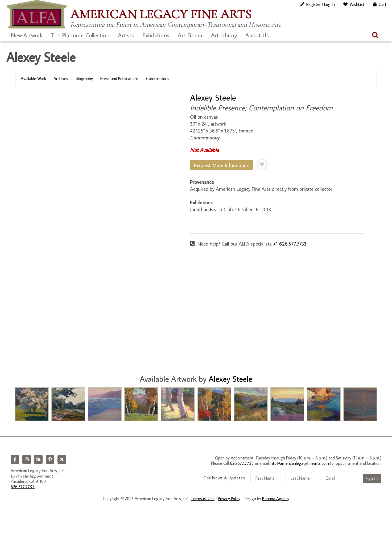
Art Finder (190, 35)
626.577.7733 (23, 487)
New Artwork (27, 35)
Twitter (62, 459)
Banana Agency (276, 499)
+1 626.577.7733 (290, 244)
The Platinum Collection (80, 35)
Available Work (33, 78)
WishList (357, 4)
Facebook (15, 459)
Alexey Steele (213, 97)
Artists (126, 35)
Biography (84, 78)
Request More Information (222, 165)
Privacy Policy (229, 499)
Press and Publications (119, 78)
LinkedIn (38, 459)
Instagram (27, 459)
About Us (257, 35)
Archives (61, 78)
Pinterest (50, 459)
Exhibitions (156, 35)
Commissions (158, 78)
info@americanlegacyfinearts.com (299, 463)
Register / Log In (321, 4)
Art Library (224, 35)
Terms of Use (203, 499)
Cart (383, 4)
